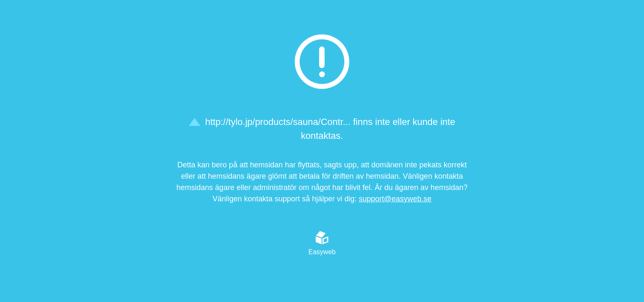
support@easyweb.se (395, 199)
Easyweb (322, 243)
